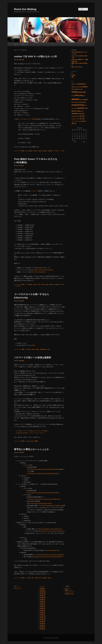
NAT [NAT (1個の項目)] (73, 102)
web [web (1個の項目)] (82, 111)
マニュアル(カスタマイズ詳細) (27, 119)
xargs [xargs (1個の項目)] (78, 116)
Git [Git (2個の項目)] (82, 89)
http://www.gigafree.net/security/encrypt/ (50, 529)
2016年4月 (42, 603)
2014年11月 (43, 618)
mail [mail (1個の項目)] (84, 96)
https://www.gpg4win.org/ (52, 550)
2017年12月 (43, 592)
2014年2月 (42, 625)
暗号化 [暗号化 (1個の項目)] (84, 121)
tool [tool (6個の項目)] (73, 111)
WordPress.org (69, 594)
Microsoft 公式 (41, 268)
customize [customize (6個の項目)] (81, 84)
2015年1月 (42, 614)
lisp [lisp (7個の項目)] (82, 95)
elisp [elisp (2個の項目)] (80, 87)
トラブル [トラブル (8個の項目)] (81, 119)
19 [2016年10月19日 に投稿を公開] (79, 137)
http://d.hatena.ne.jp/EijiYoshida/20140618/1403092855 (43, 469)
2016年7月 (42, 599)
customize (30, 151)
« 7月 (75, 142)
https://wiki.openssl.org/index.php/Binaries (52, 555)
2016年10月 (43, 597)
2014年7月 (42, 622)
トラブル (62, 151)
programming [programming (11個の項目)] (78, 105)
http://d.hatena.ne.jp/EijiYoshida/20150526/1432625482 (43, 493)
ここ (35, 172)
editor (29, 349)
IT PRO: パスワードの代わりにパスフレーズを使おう (33, 431)
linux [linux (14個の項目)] (77, 95)
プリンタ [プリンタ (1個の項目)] (74, 121)
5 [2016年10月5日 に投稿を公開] (79, 133)
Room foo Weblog (25, 9)
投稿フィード (68, 590)
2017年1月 (42, 596)
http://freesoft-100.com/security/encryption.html (51, 531)
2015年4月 (42, 609)
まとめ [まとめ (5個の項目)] (82, 116)
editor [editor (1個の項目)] (78, 87)
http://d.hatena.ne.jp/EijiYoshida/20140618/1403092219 (43, 473)
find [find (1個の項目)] (80, 89)
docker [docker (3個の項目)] (74, 87)
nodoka (40, 151)
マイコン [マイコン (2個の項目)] (78, 121)
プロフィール (24, 44)
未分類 (73, 75)
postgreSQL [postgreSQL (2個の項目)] (83, 102)
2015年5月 (42, 607)
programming (43, 349)
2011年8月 (42, 629)
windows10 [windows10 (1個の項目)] (74, 116)
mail (28, 441)
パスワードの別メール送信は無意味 (33, 357)
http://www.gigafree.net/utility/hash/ (52, 506)
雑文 (23, 151)
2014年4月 (42, 623)
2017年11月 (43, 594)
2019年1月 (42, 588)
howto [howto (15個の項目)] (75, 92)
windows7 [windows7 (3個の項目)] (82, 114)
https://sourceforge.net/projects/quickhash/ (39, 503)
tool (49, 349)
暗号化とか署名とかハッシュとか (32, 449)
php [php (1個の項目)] (78, 102)
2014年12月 (43, 616)
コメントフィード (70, 592)
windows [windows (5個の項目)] (75, 114)
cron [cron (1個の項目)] (75, 84)
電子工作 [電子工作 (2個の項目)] (74, 123)
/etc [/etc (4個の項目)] (73, 84)
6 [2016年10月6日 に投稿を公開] (82, 133)
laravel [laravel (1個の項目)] (73, 96)
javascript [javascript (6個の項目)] (82, 92)
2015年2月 (42, 612)
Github (33, 345)
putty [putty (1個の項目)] (85, 105)
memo (35, 151)
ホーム (16, 44)
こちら (49, 268)
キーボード (57, 151)
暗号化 (36, 441)
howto (29, 578)
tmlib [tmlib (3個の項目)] (86, 108)
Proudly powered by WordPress (51, 638)
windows (45, 151)
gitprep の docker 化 (77, 67)
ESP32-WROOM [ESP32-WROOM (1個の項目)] (75, 89)
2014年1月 (42, 627)
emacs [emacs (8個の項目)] (85, 87)
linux (39, 285)
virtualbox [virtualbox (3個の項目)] (78, 111)
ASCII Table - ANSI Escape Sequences (42, 270)
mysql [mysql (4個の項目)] (85, 100)
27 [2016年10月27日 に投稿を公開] (82, 139)
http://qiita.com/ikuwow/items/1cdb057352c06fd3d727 (48, 557)
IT (20, 151)
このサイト (34, 191)
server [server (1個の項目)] (73, 108)
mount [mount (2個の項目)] (81, 100)
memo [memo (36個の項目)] (75, 99)
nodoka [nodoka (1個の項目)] (75, 102)
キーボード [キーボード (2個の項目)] (74, 119)
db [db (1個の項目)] (86, 84)
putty (47, 285)
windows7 (50, 151)
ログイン (67, 588)
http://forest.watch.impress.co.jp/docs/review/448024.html (44, 499)
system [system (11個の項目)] (81, 108)
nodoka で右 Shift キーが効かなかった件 (36, 56)
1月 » (84, 142)
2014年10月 (43, 620)
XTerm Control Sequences (38, 272)
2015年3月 (42, 610)
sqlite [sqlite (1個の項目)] (76, 108)
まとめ (49, 578)
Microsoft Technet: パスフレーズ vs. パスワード (31, 433)
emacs (35, 285)
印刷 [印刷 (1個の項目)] (82, 121)
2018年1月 (42, 590)
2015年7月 (42, 605)
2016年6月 (42, 601)
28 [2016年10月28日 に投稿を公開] (84, 139)
